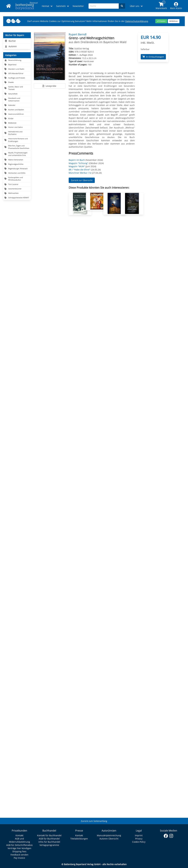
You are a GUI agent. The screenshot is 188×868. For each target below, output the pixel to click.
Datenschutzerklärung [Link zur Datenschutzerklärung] (137, 21)
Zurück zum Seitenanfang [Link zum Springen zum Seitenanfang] (94, 821)
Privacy (139, 839)
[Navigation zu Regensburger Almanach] (17, 169)
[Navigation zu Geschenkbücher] (17, 189)
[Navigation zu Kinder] (17, 119)
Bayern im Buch (77, 160)
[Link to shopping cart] (161, 6)
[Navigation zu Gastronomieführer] (17, 114)
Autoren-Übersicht (109, 839)
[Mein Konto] (176, 6)
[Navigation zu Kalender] (17, 105)
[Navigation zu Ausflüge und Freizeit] (17, 78)
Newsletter (78, 6)
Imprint (139, 835)
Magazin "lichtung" (78, 163)
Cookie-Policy (139, 842)
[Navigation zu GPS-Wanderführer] (17, 74)
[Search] (122, 6)
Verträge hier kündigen (19, 848)
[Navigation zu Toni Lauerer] (17, 185)
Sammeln (61, 6)
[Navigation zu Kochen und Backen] (17, 110)
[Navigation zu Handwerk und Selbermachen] (17, 100)
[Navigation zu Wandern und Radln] (17, 69)
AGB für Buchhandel (49, 839)
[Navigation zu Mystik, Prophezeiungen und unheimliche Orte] (17, 154)
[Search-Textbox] (104, 6)
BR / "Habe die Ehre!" (80, 170)
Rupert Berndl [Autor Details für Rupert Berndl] (78, 34)
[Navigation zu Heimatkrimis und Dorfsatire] (17, 133)
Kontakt (19, 835)
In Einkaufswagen (153, 57)
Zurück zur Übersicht (82, 180)
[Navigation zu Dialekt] (17, 82)
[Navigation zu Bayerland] (17, 65)
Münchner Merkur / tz (80, 173)
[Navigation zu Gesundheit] (17, 94)
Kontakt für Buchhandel (49, 835)
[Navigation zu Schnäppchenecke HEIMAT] (17, 198)
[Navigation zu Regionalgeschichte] (17, 164)
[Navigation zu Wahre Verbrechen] (17, 160)
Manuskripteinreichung (109, 835)
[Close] (161, 21)
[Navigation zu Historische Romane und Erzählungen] (17, 140)
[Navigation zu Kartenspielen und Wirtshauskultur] (17, 179)
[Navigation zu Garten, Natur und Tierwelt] (17, 88)
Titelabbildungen (79, 839)
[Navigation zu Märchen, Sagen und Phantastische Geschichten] (17, 147)
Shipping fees (19, 851)
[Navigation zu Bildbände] (17, 123)
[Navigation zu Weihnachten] (17, 193)
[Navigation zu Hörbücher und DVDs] (17, 173)
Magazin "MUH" (77, 166)
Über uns (135, 6)
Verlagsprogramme (49, 845)
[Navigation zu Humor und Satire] (17, 127)
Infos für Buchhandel (49, 842)
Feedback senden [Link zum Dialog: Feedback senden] (19, 855)
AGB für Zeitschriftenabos (19, 845)
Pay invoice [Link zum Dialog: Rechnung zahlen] (19, 858)
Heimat (45, 6)
